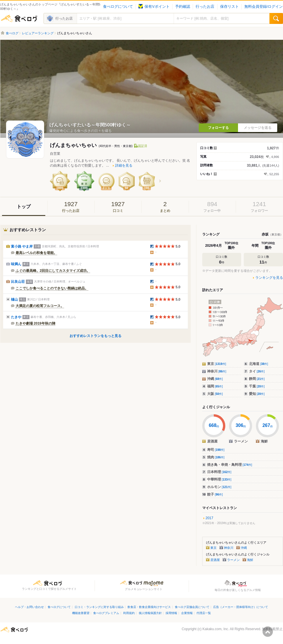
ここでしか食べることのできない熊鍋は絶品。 (52, 288)
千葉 (257, 386)
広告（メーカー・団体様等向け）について (241, 607)
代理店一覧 (204, 613)
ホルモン (219, 487)
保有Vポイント (154, 7)
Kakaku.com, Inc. (216, 629)
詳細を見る (124, 165)
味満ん (16, 264)
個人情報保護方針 (150, 613)
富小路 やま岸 (22, 246)
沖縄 (215, 379)
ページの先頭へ (268, 632)
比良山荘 (18, 282)
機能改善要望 (81, 613)
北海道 (259, 364)
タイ (257, 371)
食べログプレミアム (106, 613)
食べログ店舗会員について (192, 607)
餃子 (215, 494)
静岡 (257, 379)
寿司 (216, 450)
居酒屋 (215, 560)
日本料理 (219, 472)
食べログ (19, 18)
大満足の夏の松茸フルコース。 (40, 306)
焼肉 (216, 457)
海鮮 (250, 560)
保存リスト (229, 7)
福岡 (215, 386)
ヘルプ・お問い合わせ (29, 607)
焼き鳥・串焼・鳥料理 (230, 465)
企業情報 (187, 613)
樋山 (14, 300)
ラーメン (233, 560)
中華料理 (219, 479)
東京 (217, 364)
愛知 (257, 394)
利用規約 (129, 613)
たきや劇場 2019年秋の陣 (35, 323)
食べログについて (118, 7)
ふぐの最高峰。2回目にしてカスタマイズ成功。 (53, 271)
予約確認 (183, 7)
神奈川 (217, 371)
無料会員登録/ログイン (264, 7)
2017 (210, 518)
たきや (16, 317)
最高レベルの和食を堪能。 (36, 253)
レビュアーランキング (38, 33)
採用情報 (171, 613)
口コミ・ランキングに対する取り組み (99, 607)
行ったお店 (205, 7)
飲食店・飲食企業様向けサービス (149, 607)
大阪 (215, 394)
